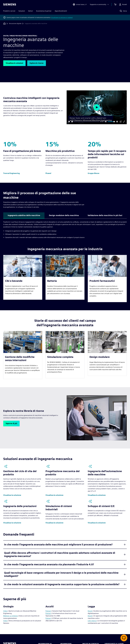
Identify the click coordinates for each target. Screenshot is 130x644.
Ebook (90, 611)
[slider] (85, 122)
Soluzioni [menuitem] (22, 11)
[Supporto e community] (99, 4)
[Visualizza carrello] (115, 4)
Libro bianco (92, 621)
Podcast (48, 611)
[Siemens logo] (10, 4)
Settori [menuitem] (31, 11)
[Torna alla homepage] (4, 24)
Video (5, 611)
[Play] (69, 122)
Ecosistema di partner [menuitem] (44, 11)
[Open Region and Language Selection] (80, 4)
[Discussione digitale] (15, 24)
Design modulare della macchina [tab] (64, 215)
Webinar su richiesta (10, 616)
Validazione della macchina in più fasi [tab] (105, 215)
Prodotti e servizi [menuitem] (9, 11)
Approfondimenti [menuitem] (61, 11)
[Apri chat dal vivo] (124, 638)
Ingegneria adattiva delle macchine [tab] (24, 215)
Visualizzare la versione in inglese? (62, 17)
